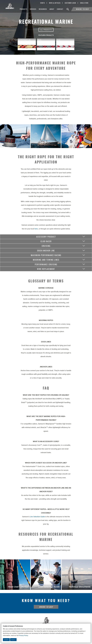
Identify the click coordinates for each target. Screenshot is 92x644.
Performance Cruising (46, 264)
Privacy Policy (23, 636)
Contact (60, 9)
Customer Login (70, 3)
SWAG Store (84, 3)
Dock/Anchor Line (46, 250)
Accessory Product (46, 237)
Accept (6, 640)
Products (23, 9)
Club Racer (46, 241)
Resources (43, 9)
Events (43, 3)
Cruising (46, 246)
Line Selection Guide (37, 517)
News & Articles (55, 3)
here (36, 229)
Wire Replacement (46, 269)
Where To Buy (83, 9)
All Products (46, 30)
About (52, 9)
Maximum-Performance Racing (46, 255)
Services (33, 9)
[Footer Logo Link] (46, 622)
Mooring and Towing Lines (46, 260)
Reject (13, 640)
